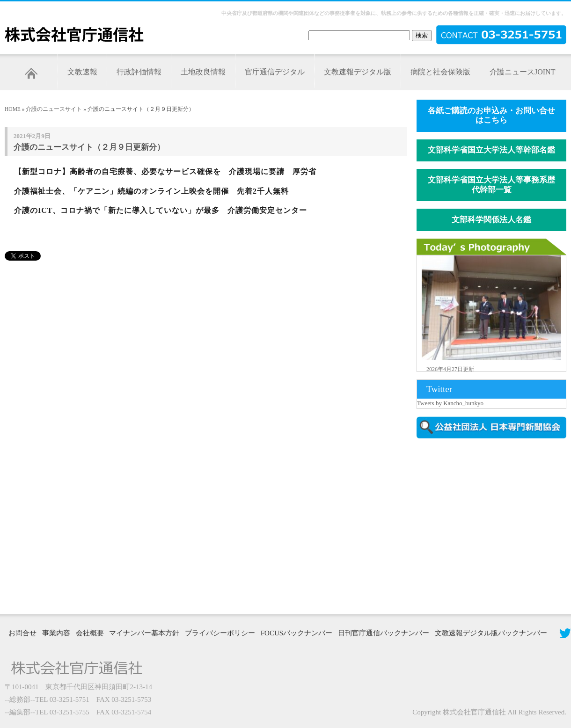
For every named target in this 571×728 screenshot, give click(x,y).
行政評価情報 (139, 72)
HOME (13, 109)
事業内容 (56, 633)
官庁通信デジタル (275, 72)
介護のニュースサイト (54, 109)
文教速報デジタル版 (358, 72)
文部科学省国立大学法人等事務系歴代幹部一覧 (491, 185)
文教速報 (82, 72)
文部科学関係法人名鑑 (491, 220)
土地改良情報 (203, 72)
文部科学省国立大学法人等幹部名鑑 (491, 150)
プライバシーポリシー (220, 633)
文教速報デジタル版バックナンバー (491, 633)
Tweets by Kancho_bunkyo (450, 403)
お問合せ (22, 633)
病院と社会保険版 (440, 72)
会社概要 (90, 633)
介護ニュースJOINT (522, 72)
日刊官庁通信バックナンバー (384, 633)
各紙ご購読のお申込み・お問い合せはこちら (491, 116)
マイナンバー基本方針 (144, 633)
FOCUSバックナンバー (296, 633)
